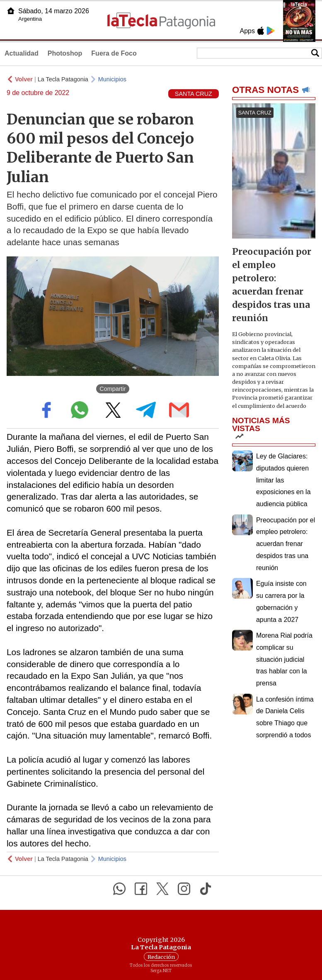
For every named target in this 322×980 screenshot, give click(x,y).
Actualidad (22, 53)
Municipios (112, 79)
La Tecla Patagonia (63, 79)
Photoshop (65, 53)
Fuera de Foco (114, 53)
